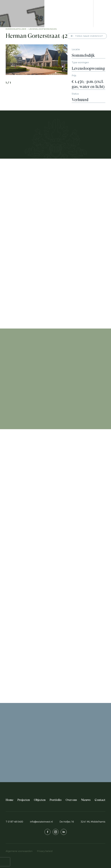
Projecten (24, 800)
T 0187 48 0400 (14, 822)
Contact (100, 800)
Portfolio (56, 800)
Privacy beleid (45, 851)
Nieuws (86, 800)
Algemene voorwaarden (19, 851)
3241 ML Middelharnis (93, 822)
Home (9, 800)
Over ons (71, 800)
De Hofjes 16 (67, 822)
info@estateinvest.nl (41, 822)
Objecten (40, 800)
